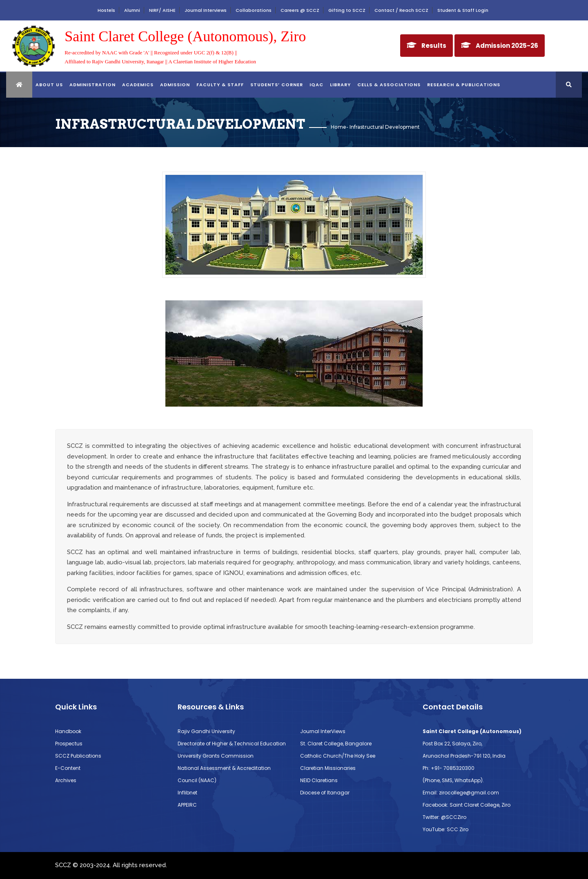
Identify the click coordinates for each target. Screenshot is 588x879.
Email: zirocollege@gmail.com (461, 793)
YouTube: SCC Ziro (445, 829)
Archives (66, 780)
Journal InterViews (323, 731)
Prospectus (69, 744)
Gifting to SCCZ (347, 10)
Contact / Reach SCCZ (401, 10)
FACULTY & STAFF (220, 85)
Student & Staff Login (463, 10)
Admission (175, 85)
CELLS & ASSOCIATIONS (389, 85)
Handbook (68, 731)
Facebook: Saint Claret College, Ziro (467, 805)
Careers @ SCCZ (300, 10)
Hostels (106, 10)
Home (339, 127)
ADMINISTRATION (92, 85)
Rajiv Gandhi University (206, 731)
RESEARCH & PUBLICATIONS (464, 85)
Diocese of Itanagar (325, 793)
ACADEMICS (138, 85)
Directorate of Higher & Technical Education (232, 744)
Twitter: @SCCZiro (444, 817)
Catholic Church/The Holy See (338, 756)
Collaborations (254, 10)
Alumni (132, 10)
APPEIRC (187, 805)
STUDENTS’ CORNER (277, 85)
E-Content (68, 768)
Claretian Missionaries (328, 768)
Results (434, 46)
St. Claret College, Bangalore (336, 744)
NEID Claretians (319, 780)
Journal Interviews (206, 10)
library (340, 85)
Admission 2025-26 (507, 46)
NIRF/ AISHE (162, 10)
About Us (49, 85)
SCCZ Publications (78, 756)
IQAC (316, 85)
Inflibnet (187, 793)
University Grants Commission (216, 756)
